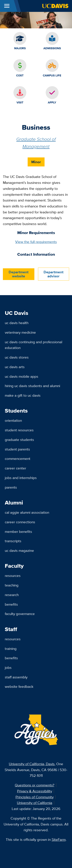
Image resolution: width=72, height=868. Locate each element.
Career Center (15, 468)
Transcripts (13, 541)
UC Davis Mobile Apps (22, 376)
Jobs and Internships (21, 478)
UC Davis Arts (15, 367)
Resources (13, 576)
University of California (35, 803)
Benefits (11, 604)
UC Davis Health (17, 323)
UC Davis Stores (17, 357)
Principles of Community (35, 797)
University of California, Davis (32, 764)
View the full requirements (36, 242)
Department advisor (53, 274)
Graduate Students (19, 440)
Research (12, 595)
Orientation (13, 420)
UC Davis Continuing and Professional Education (34, 345)
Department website (19, 274)
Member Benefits (18, 531)
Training (11, 649)
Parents (11, 487)
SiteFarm (59, 839)
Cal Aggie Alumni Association (27, 512)
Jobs (8, 667)
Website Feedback (19, 686)
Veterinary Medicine (20, 332)
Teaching (12, 585)
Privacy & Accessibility (35, 791)
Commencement (18, 459)
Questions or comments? (35, 785)
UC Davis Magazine (19, 550)
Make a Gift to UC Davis (23, 395)
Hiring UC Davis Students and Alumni (32, 386)
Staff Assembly (16, 677)
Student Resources (19, 430)
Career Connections (20, 522)
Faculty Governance (20, 614)
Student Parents (17, 449)
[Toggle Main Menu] (7, 6)
